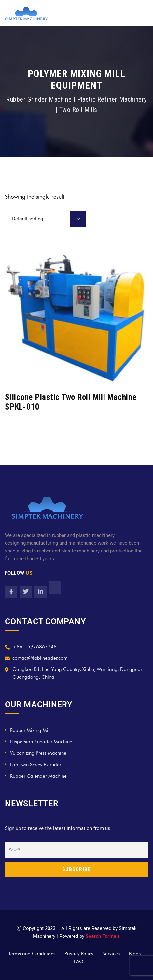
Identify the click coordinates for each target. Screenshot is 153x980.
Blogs (135, 954)
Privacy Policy (79, 954)
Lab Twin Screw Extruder (36, 765)
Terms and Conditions (32, 954)
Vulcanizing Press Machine (38, 753)
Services (111, 954)
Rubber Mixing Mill (30, 730)
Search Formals (103, 936)
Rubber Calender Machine (38, 776)
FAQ (79, 961)
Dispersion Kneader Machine (41, 742)
